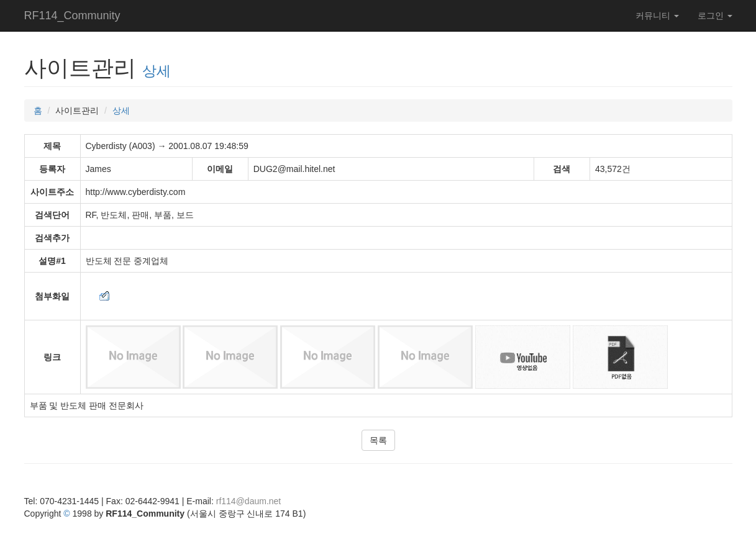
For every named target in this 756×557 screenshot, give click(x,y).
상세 (157, 71)
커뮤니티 (657, 16)
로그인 (715, 16)
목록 (378, 440)
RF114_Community (72, 16)
